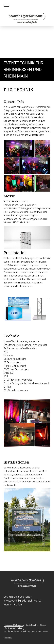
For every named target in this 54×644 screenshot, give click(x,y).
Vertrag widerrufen (14, 628)
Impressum (8, 625)
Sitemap (43, 625)
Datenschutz (19, 625)
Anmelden (8, 638)
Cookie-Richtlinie (32, 625)
